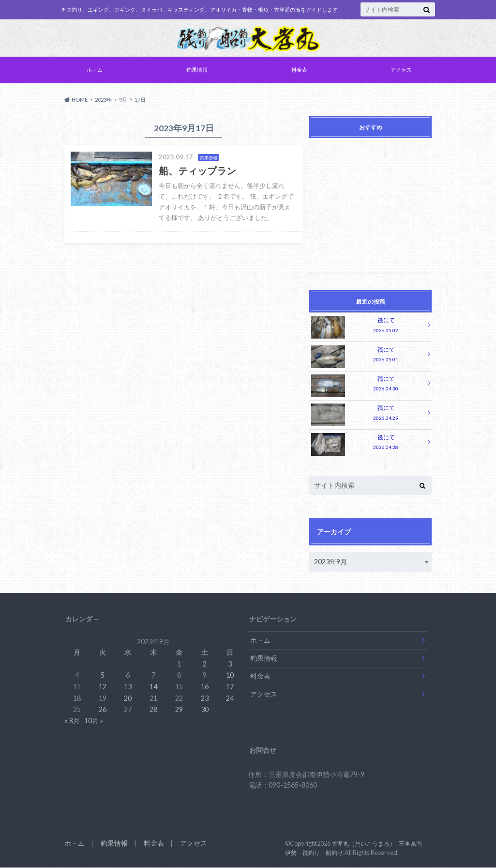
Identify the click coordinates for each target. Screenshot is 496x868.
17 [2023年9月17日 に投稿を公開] (230, 687)
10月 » (94, 721)
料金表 (299, 71)
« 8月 (72, 721)
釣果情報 (197, 71)
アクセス (401, 71)
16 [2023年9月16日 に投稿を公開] (205, 687)
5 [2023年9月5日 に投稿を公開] (103, 675)
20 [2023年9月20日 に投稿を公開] (128, 699)
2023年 (103, 101)
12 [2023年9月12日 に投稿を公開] (103, 687)
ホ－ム (95, 71)
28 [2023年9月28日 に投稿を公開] (153, 710)
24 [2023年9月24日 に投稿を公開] (230, 699)
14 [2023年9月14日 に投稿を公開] (153, 687)
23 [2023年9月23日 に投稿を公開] (205, 699)
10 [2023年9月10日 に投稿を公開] (230, 675)
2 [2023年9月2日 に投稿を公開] (205, 664)
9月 (123, 101)
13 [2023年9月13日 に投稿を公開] (128, 687)
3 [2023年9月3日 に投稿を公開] (230, 664)
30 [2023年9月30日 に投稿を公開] (205, 710)
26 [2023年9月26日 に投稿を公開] (103, 710)
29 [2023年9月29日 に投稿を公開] (179, 710)
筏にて (368, 328)
